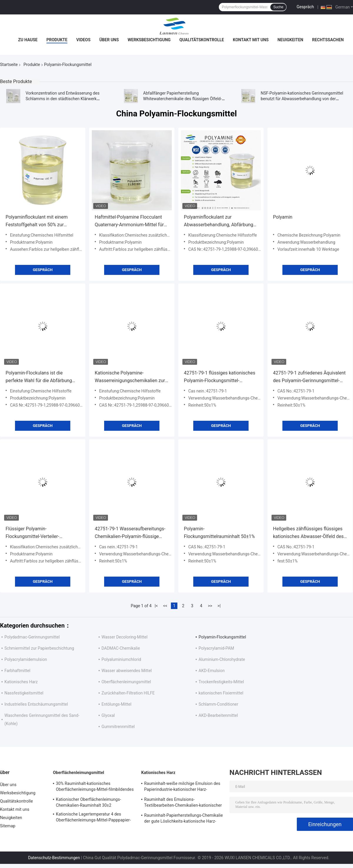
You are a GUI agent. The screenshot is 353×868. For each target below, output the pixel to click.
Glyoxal (108, 715)
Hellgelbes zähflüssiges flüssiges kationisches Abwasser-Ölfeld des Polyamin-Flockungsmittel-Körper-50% (308, 533)
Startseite (9, 65)
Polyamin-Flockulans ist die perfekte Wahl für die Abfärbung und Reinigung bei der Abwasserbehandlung (39, 377)
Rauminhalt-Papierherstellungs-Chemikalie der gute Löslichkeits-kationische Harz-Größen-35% (184, 819)
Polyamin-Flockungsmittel (222, 637)
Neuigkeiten (290, 40)
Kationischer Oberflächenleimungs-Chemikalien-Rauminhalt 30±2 (88, 802)
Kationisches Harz (21, 682)
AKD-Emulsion (212, 671)
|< (156, 606)
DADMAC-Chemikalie (121, 648)
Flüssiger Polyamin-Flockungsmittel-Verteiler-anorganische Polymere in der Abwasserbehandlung (37, 533)
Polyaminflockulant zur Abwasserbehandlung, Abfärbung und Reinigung (219, 221)
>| (219, 606)
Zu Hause (28, 40)
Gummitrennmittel (118, 727)
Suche (278, 7)
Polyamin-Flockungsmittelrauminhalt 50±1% (219, 533)
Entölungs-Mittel (116, 704)
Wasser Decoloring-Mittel (124, 637)
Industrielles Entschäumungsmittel (36, 704)
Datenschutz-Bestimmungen (54, 858)
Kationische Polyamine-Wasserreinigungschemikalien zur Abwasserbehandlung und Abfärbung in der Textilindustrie (130, 377)
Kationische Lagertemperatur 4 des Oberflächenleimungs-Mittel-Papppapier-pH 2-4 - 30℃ (93, 818)
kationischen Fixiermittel (221, 693)
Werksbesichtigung (149, 40)
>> (210, 606)
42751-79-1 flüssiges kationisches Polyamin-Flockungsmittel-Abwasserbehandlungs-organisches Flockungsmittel (220, 377)
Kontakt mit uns (251, 40)
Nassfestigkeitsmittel (24, 693)
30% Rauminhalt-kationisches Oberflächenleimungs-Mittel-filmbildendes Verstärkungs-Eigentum (95, 787)
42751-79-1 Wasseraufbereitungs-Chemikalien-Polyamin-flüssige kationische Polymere (130, 533)
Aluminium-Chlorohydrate (222, 659)
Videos (83, 40)
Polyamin (283, 217)
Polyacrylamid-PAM (216, 648)
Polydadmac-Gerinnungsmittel (32, 637)
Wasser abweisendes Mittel (127, 671)
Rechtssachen (328, 40)
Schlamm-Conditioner (218, 704)
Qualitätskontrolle (202, 40)
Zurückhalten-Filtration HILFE (128, 693)
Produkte (57, 40)
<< (165, 606)
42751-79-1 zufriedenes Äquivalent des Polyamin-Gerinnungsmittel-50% (309, 377)
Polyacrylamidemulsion (26, 659)
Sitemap (8, 826)
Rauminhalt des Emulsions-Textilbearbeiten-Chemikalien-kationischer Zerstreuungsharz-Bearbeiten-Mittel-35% (183, 803)
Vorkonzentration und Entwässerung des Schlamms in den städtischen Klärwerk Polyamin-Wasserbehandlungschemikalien (64, 99)
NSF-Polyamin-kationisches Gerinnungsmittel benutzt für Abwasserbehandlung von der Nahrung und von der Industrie (302, 99)
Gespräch (305, 7)
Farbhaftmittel (17, 671)
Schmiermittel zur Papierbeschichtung (39, 648)
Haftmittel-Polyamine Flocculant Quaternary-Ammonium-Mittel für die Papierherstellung (129, 221)
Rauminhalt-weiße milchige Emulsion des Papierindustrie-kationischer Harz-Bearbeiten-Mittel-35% (182, 787)
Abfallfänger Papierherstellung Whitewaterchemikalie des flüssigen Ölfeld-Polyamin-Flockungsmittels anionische (183, 99)
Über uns (109, 40)
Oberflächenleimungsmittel (126, 682)
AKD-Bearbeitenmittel (218, 715)
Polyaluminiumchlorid (121, 659)
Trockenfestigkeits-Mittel (221, 682)
